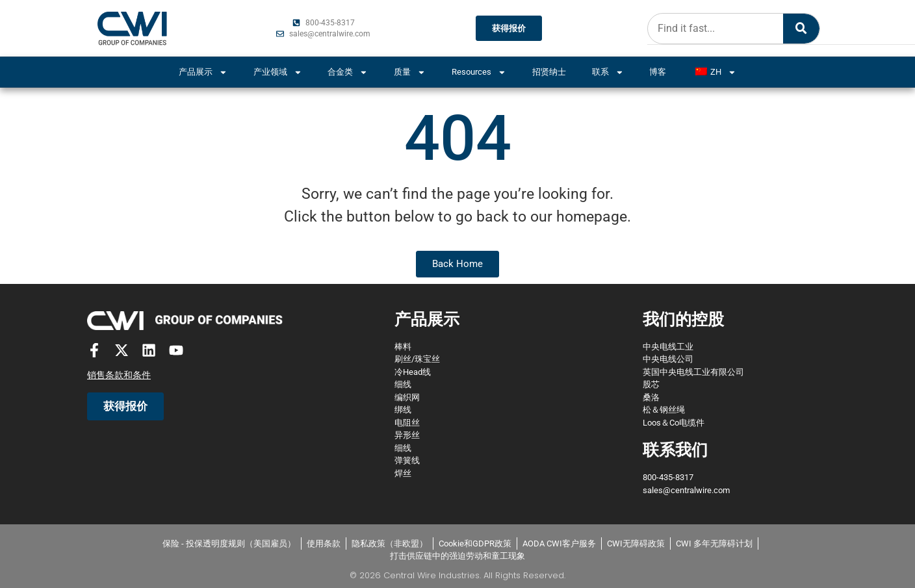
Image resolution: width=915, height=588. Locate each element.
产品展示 (203, 72)
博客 (658, 72)
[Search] (801, 29)
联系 (608, 72)
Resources (479, 72)
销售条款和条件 (119, 376)
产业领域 (278, 72)
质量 (410, 72)
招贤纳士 (549, 72)
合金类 (348, 72)
